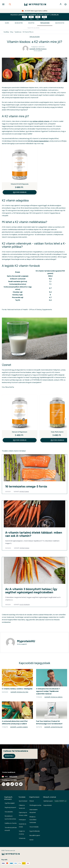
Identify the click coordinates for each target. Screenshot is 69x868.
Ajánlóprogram (55, 801)
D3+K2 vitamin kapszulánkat (38, 141)
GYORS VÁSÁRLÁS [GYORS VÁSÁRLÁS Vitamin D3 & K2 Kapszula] (20, 192)
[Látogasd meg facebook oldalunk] (8, 784)
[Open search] (10, 4)
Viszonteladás (34, 827)
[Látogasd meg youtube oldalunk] (17, 784)
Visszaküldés (9, 812)
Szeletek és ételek (23, 825)
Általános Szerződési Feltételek (33, 820)
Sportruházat (23, 801)
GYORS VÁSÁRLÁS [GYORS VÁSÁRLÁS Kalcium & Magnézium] (20, 440)
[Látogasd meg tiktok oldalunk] (12, 784)
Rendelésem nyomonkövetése (10, 817)
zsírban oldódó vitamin (41, 121)
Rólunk (32, 801)
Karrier (31, 840)
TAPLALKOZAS (35, 37)
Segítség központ (10, 807)
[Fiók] (61, 4)
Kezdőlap (6, 32)
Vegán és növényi (22, 833)
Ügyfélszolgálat (10, 803)
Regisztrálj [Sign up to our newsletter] (9, 756)
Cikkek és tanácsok (22, 807)
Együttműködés (35, 831)
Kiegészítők (19, 23)
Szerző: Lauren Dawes (19, 727)
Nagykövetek (60, 23)
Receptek (31, 23)
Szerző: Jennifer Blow (53, 727)
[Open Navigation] (3, 4)
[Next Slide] (66, 419)
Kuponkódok (48, 805)
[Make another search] (34, 28)
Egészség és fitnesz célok (23, 814)
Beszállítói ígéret (35, 835)
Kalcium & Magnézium (20, 432)
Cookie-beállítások (9, 772)
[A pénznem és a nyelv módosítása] (34, 777)
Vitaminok (22, 838)
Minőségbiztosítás (35, 805)
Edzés (7, 23)
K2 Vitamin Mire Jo (28, 32)
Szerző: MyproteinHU (38, 49)
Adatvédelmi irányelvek (33, 811)
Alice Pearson (25, 605)
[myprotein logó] (35, 4)
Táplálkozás (45, 23)
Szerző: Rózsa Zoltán (19, 692)
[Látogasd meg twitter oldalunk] (21, 784)
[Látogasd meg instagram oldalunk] (4, 784)
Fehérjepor (22, 820)
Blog (12, 32)
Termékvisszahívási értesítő (11, 829)
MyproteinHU (24, 492)
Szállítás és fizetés (11, 823)
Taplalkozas (18, 32)
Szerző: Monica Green (53, 697)
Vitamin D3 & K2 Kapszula (20, 184)
